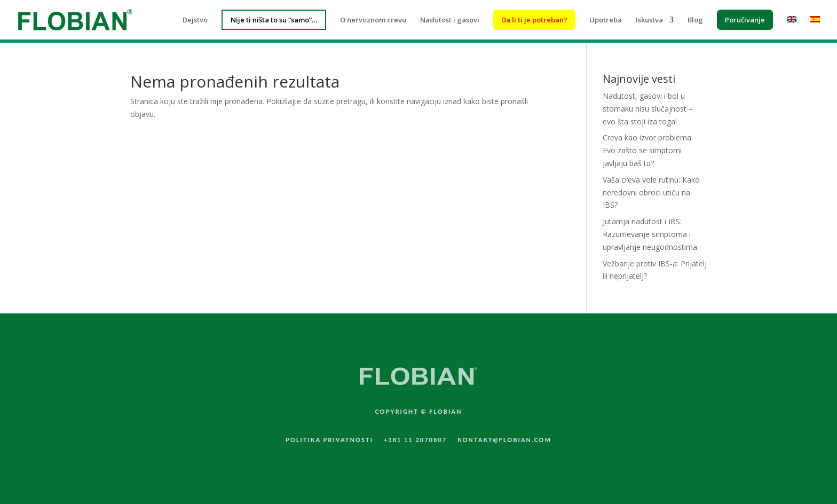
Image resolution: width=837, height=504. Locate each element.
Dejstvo (195, 20)
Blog (695, 20)
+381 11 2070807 (415, 440)
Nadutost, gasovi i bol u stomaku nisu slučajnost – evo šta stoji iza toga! (648, 109)
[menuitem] (792, 28)
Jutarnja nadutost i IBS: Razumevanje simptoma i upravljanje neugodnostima (650, 234)
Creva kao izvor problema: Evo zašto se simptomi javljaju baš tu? (648, 150)
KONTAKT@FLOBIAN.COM (504, 440)
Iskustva (649, 20)
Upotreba (606, 20)
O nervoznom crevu (373, 20)
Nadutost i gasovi (450, 20)
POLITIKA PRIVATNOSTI (329, 440)
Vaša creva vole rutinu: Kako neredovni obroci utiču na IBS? (651, 192)
